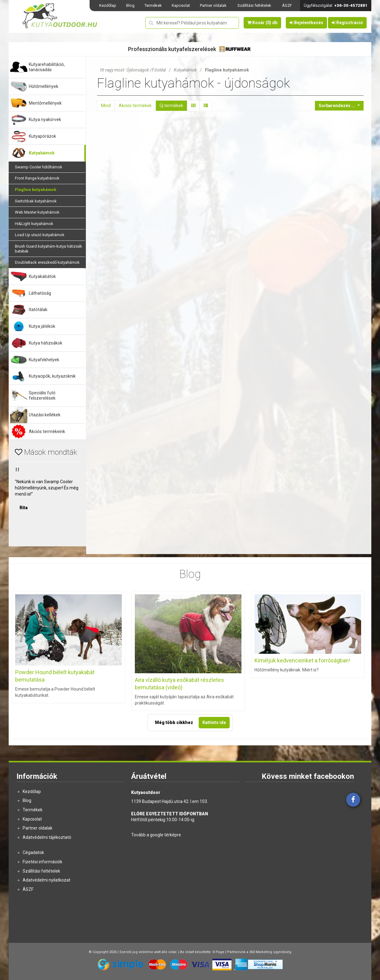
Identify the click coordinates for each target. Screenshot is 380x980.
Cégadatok (33, 852)
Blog (130, 5)
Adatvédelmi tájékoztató (47, 837)
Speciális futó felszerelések (42, 395)
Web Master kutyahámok (37, 212)
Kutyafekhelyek (44, 360)
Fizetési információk (42, 862)
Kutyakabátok (42, 276)
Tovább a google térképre (156, 835)
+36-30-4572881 (351, 5)
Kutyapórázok (42, 136)
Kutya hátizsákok (46, 343)
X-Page (219, 952)
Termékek (153, 5)
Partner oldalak (213, 5)
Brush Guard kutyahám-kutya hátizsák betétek (49, 249)
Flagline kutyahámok (35, 190)
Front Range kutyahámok (37, 178)
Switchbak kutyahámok (36, 201)
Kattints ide (214, 722)
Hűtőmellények (44, 86)
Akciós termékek (135, 106)
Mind (106, 106)
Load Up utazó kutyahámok (40, 235)
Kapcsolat (181, 5)
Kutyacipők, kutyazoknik (52, 376)
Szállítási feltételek (254, 5)
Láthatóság (40, 293)
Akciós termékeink (47, 431)
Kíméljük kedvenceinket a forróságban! (302, 660)
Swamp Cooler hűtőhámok (39, 167)
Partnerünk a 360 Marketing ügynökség (259, 952)
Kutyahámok (42, 153)
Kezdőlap (108, 5)
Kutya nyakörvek (45, 119)
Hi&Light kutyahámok (34, 224)
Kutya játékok (42, 326)
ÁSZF (287, 5)
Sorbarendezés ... (337, 106)
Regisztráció (347, 23)
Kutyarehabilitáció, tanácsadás (47, 67)
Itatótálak (38, 310)
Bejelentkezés (306, 23)
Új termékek (171, 106)
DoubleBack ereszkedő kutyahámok (47, 262)
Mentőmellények (45, 103)
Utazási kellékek (45, 415)
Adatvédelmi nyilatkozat (46, 880)
